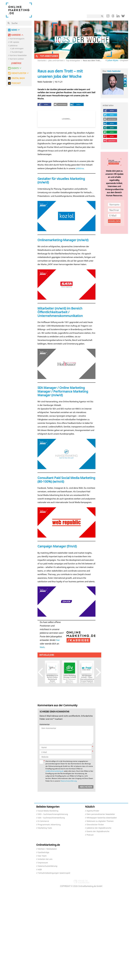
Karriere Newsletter (18, 55)
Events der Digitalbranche (98, 831)
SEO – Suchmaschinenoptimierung (53, 814)
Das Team (42, 856)
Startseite (42, 60)
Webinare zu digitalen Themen (100, 821)
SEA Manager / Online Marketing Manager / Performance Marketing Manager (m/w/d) (63, 391)
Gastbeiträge (44, 852)
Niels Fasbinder (114, 71)
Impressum (43, 863)
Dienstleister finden (95, 825)
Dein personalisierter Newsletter (101, 814)
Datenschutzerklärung (69, 781)
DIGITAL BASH (18, 78)
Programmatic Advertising (49, 825)
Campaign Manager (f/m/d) (57, 546)
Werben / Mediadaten (47, 849)
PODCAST (16, 83)
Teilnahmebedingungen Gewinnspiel (54, 873)
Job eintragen (18, 49)
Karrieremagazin (17, 39)
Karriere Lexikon (17, 59)
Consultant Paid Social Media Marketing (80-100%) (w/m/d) (66, 480)
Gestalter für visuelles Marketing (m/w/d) (61, 180)
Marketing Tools (45, 828)
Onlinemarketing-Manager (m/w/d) (63, 240)
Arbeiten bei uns (45, 859)
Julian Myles (113, 60)
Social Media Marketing (48, 811)
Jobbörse (14, 46)
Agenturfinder (93, 811)
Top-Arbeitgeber (73, 60)
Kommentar (45, 724)
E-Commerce (43, 821)
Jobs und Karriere (56, 60)
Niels (42, 647)
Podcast (90, 835)
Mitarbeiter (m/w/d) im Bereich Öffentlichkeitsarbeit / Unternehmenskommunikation (60, 312)
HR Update (15, 42)
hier (58, 640)
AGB (40, 870)
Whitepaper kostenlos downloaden (102, 818)
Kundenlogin (17, 52)
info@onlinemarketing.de (54, 771)
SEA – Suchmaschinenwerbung (51, 818)
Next (97, 672)
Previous (42, 672)
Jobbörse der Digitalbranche (99, 828)
